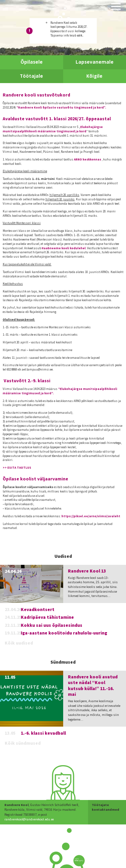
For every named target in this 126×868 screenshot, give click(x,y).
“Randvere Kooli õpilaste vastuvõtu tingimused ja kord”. (61, 107)
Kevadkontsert (38, 610)
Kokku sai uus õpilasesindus (52, 625)
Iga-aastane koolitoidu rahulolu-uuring (64, 633)
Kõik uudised (19, 643)
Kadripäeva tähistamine (47, 617)
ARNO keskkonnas (88, 159)
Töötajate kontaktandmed (106, 807)
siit (80, 35)
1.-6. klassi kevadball (43, 733)
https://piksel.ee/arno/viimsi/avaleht (91, 516)
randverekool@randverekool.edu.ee (29, 819)
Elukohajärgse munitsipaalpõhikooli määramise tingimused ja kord (53, 129)
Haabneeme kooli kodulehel (64, 248)
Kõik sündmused (23, 743)
